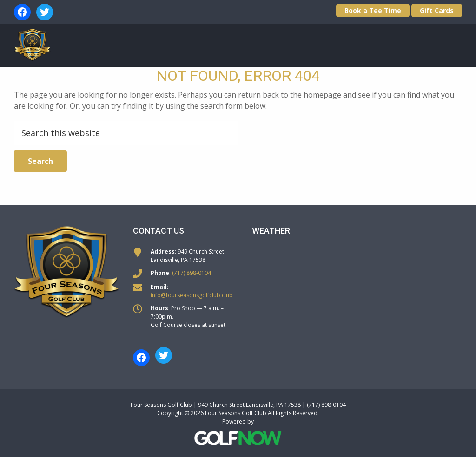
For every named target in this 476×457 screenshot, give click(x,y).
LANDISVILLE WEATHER (357, 282)
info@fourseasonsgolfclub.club (192, 295)
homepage (322, 95)
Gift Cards (437, 10)
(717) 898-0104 (192, 273)
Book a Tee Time (373, 10)
